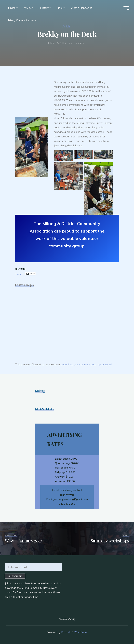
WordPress (81, 632)
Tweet (19, 274)
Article (66, 26)
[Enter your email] (33, 567)
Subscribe (15, 576)
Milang (40, 391)
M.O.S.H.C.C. (44, 409)
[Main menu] (126, 8)
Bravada (66, 632)
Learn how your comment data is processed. (87, 364)
